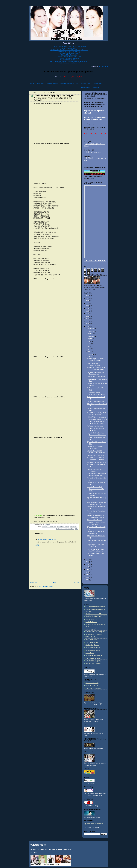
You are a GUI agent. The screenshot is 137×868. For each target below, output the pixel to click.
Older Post (76, 583)
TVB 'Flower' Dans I (91, 640)
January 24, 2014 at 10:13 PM (47, 539)
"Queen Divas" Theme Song (96, 455)
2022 (88, 306)
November (91, 331)
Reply (37, 545)
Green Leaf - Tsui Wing (92, 683)
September (91, 336)
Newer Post (34, 583)
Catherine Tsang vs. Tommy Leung (96, 632)
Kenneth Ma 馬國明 (63, 527)
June (89, 344)
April (89, 349)
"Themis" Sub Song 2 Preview (69, 53)
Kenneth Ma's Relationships (94, 634)
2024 (88, 301)
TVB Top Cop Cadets (92, 637)
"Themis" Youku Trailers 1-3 (69, 60)
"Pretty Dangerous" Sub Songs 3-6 (69, 63)
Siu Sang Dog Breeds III (93, 650)
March (90, 351)
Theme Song (73, 527)
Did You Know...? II (91, 619)
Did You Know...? (91, 629)
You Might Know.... (91, 622)
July (89, 341)
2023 (88, 303)
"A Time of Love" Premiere (95, 426)
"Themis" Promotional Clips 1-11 (69, 58)
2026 (88, 296)
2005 (88, 580)
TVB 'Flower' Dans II (92, 642)
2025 (88, 298)
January (90, 357)
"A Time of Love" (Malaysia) (95, 401)
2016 (88, 321)
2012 (88, 562)
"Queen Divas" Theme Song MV (97, 377)
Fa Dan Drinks (90, 653)
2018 (88, 316)
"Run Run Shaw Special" (95, 520)
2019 (88, 314)
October (90, 334)
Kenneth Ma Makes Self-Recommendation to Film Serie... (96, 489)
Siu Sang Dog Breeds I (92, 645)
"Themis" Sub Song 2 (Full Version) (69, 52)
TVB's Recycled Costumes (93, 617)
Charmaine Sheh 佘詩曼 (49, 527)
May (89, 346)
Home (32, 83)
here (35, 852)
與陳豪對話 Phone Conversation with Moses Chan (63, 84)
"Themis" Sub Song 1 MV (69, 55)
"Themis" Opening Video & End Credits (69, 57)
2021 (88, 308)
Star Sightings (85, 83)
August (90, 339)
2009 (88, 569)
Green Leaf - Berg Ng (92, 686)
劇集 (76, 529)
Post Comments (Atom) (46, 587)
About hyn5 (40, 83)
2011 (88, 564)
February (90, 354)
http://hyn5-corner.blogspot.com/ (93, 824)
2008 (88, 572)
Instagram (105, 66)
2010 (88, 567)
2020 (88, 311)
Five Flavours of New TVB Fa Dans (96, 614)
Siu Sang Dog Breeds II (93, 648)
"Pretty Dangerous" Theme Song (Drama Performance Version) (69, 61)
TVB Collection (86, 87)
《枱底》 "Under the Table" (93, 152)
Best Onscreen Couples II (93, 661)
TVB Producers (98, 83)
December (91, 329)
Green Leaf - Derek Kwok (93, 688)
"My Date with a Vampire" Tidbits (95, 607)
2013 (88, 559)
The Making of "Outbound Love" (97, 462)
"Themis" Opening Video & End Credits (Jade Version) (69, 47)
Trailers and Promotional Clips (65, 529)
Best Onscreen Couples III (93, 663)
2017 (88, 319)
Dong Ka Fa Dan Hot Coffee (94, 655)
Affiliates (96, 87)
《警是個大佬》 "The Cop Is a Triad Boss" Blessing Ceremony (69, 50)
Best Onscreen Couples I (93, 658)
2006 (88, 577)
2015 (88, 324)
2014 (88, 326)
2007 (88, 575)
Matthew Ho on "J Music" (69, 48)
